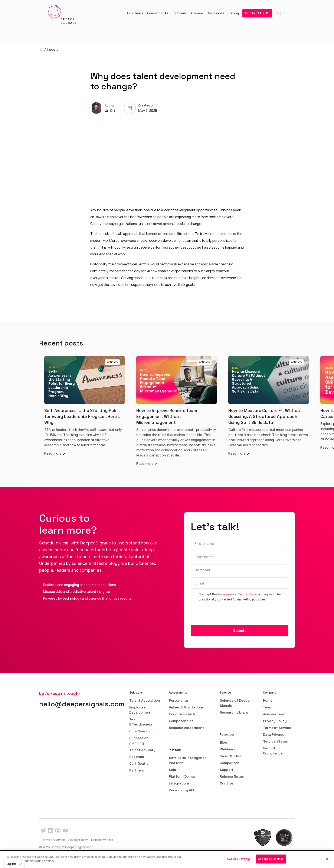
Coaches (137, 757)
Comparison (230, 763)
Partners (137, 770)
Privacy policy (227, 594)
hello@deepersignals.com (82, 704)
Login (280, 13)
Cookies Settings (239, 859)
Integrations (179, 783)
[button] (135, 13)
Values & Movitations (186, 707)
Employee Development (140, 710)
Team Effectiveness (141, 722)
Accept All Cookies (271, 859)
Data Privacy (274, 735)
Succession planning (139, 741)
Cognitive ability (183, 714)
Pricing (233, 13)
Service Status (275, 741)
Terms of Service (277, 728)
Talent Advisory (142, 750)
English (11, 864)
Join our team (275, 714)
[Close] (327, 859)
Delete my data (102, 840)
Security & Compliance (273, 751)
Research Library (234, 712)
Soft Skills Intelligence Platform (188, 760)
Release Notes (232, 777)
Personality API (181, 790)
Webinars (227, 749)
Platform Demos (182, 777)
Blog (223, 742)
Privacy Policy (275, 721)
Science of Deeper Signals (235, 703)
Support (227, 770)
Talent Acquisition (145, 700)
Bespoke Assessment (186, 728)
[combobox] (14, 864)
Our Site (227, 783)
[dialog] (167, 859)
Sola (173, 770)
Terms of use (247, 594)
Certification (140, 764)
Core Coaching (141, 731)
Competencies (181, 721)
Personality (179, 700)
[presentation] (223, 615)
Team (268, 707)
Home (268, 700)
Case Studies (231, 756)
